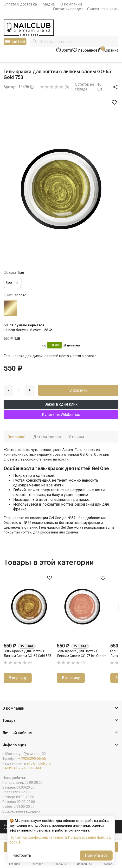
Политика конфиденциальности (38, 837)
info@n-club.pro (39, 763)
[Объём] (13, 283)
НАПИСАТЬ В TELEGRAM (22, 768)
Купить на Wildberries (61, 415)
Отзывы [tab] (76, 437)
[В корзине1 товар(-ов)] (108, 50)
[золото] (10, 308)
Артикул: (10, 87)
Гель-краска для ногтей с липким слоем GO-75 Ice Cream (82, 653)
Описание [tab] (16, 437)
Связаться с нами (103, 9)
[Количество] (19, 390)
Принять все (96, 855)
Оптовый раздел (68, 9)
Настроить (22, 855)
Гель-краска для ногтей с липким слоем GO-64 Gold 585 (27, 653)
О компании (71, 4)
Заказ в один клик (61, 404)
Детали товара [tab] (47, 437)
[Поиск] (74, 42)
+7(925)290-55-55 (32, 759)
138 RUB (55, 345)
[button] (61, 709)
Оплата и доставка (20, 4)
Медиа (49, 4)
